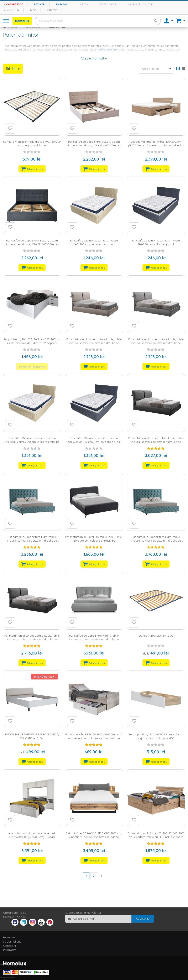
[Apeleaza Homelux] (19, 10)
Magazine (62, 4)
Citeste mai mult (92, 58)
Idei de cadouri (108, 4)
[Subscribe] (143, 919)
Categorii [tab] (9, 946)
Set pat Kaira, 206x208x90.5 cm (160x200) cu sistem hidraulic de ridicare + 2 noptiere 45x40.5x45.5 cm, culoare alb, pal (32, 343)
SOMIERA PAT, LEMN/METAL (156, 636)
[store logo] (22, 21)
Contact (10, 10)
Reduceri (40, 4)
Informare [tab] (10, 950)
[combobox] (98, 21)
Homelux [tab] (9, 937)
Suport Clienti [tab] (12, 942)
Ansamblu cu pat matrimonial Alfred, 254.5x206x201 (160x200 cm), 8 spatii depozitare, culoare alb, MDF (32, 837)
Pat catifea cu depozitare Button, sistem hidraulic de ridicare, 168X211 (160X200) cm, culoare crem (94, 145)
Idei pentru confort (141, 4)
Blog (33, 10)
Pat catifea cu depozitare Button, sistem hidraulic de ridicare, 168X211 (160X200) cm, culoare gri (32, 244)
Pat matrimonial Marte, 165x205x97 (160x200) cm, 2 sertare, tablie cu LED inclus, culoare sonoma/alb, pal (156, 837)
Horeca (83, 4)
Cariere (52, 10)
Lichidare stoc (14, 4)
